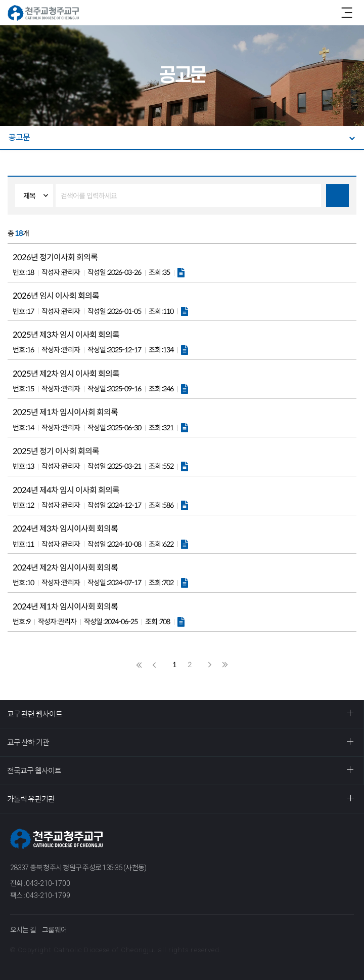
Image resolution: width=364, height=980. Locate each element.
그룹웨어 (54, 930)
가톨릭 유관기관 (31, 799)
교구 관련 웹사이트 (35, 714)
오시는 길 (23, 930)
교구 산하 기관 (28, 742)
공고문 (19, 137)
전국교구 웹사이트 (34, 771)
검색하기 (337, 196)
